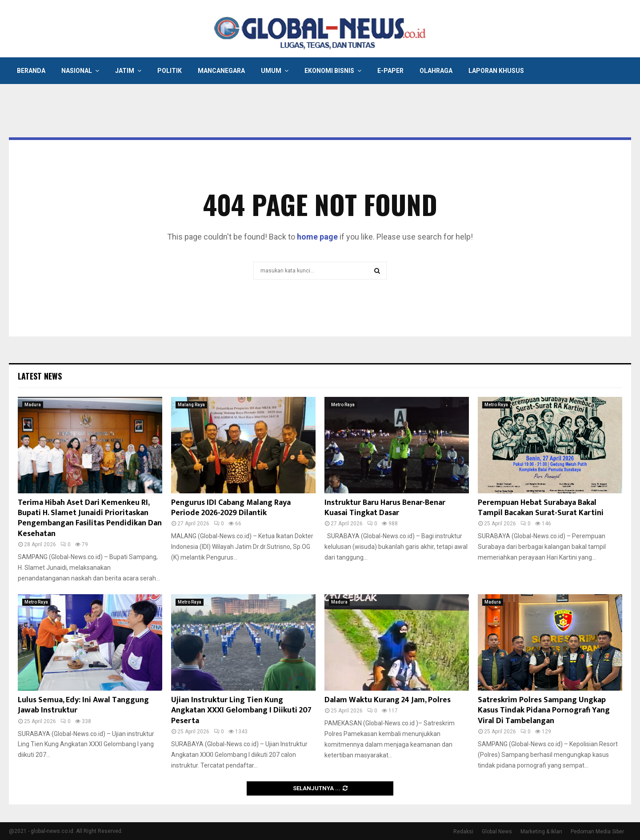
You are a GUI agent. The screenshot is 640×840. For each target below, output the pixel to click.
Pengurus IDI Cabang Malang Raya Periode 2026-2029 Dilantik (231, 508)
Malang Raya (191, 405)
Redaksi (463, 832)
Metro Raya (343, 405)
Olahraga (436, 71)
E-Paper (390, 71)
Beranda (31, 71)
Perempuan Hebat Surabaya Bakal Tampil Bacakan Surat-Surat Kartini (541, 508)
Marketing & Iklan (541, 832)
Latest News (40, 376)
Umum (271, 71)
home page (317, 237)
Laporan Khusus (496, 71)
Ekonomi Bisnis (329, 71)
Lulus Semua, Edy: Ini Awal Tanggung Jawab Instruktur (83, 705)
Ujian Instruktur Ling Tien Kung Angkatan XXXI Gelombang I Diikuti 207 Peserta (241, 710)
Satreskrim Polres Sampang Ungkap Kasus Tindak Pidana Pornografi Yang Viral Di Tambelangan (544, 710)
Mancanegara (221, 71)
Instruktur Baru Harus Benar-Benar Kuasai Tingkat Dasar (385, 508)
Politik (170, 71)
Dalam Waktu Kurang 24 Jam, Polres (388, 700)
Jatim (125, 71)
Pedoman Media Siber (597, 832)
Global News (497, 832)
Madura (33, 405)
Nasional (77, 71)
